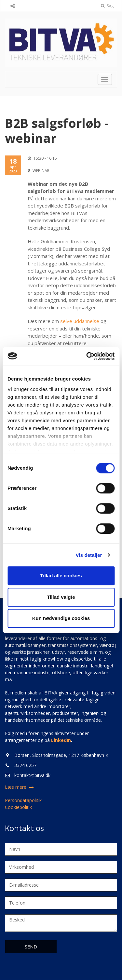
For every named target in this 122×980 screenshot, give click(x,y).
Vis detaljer (89, 555)
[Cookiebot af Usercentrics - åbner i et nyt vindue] (87, 356)
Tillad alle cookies (61, 576)
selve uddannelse (80, 321)
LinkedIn (61, 740)
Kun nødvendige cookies (61, 618)
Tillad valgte (61, 597)
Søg (107, 6)
